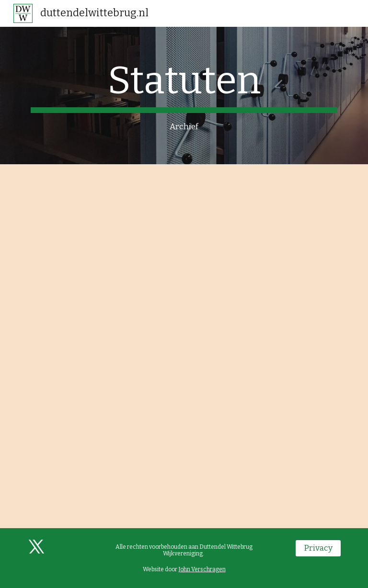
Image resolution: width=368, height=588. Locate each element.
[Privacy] (318, 548)
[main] (184, 96)
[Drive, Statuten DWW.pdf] (184, 346)
